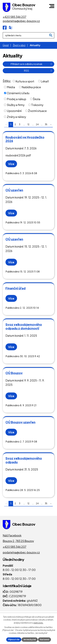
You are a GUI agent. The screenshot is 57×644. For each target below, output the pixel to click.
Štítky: (7, 81)
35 (46, 124)
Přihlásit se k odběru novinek (32, 64)
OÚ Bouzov (14, 373)
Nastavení (44, 639)
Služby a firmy (16, 105)
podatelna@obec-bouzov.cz (21, 552)
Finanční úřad (16, 288)
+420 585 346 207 (15, 547)
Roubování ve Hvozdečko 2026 (25, 139)
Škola (37, 99)
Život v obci (19, 45)
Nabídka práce (31, 87)
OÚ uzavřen (14, 190)
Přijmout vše (14, 639)
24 (37, 124)
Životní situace (37, 111)
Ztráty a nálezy (16, 117)
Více (11, 164)
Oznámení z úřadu (18, 93)
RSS (38, 71)
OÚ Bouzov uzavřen (20, 422)
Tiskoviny (37, 105)
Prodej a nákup (16, 99)
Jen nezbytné (30, 639)
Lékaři (45, 81)
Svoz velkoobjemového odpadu (24, 460)
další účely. (38, 623)
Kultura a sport (25, 81)
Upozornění (14, 111)
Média (11, 87)
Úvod (6, 45)
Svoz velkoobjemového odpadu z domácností (24, 326)
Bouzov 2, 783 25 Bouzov (18, 541)
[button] (52, 6)
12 (28, 124)
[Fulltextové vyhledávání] (28, 35)
